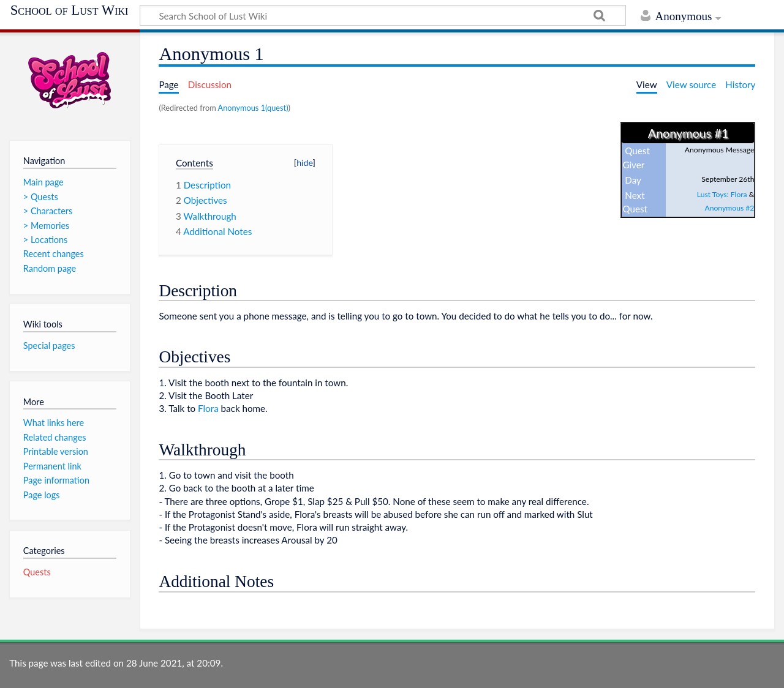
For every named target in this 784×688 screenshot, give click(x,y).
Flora (208, 408)
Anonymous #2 (729, 208)
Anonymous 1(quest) (253, 108)
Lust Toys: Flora (722, 194)
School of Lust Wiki (70, 10)
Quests (37, 572)
